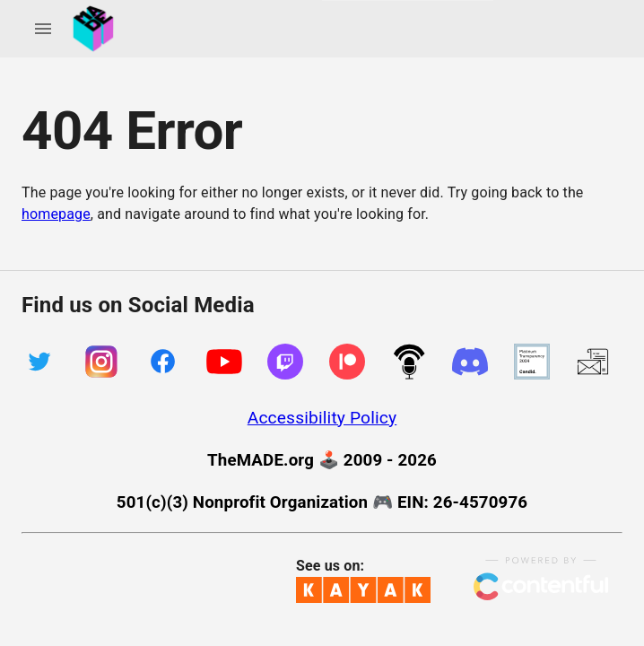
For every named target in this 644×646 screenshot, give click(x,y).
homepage (56, 214)
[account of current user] (43, 29)
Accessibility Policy (322, 418)
